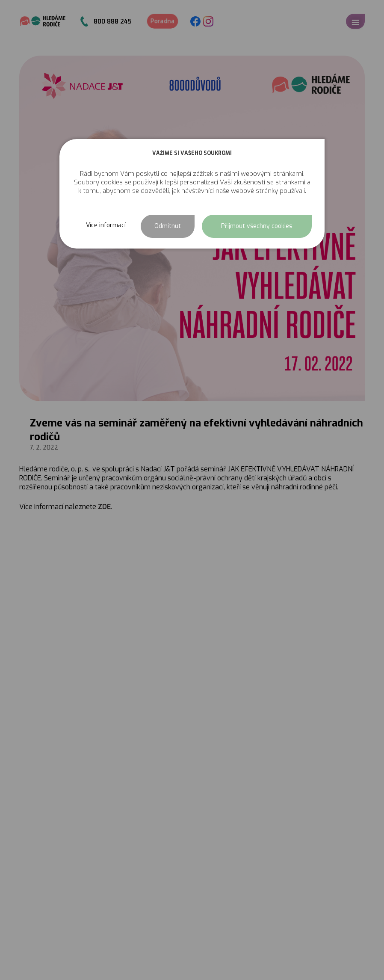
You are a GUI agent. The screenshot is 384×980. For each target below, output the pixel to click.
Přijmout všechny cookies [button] (257, 226)
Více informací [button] (106, 225)
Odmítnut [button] (168, 226)
